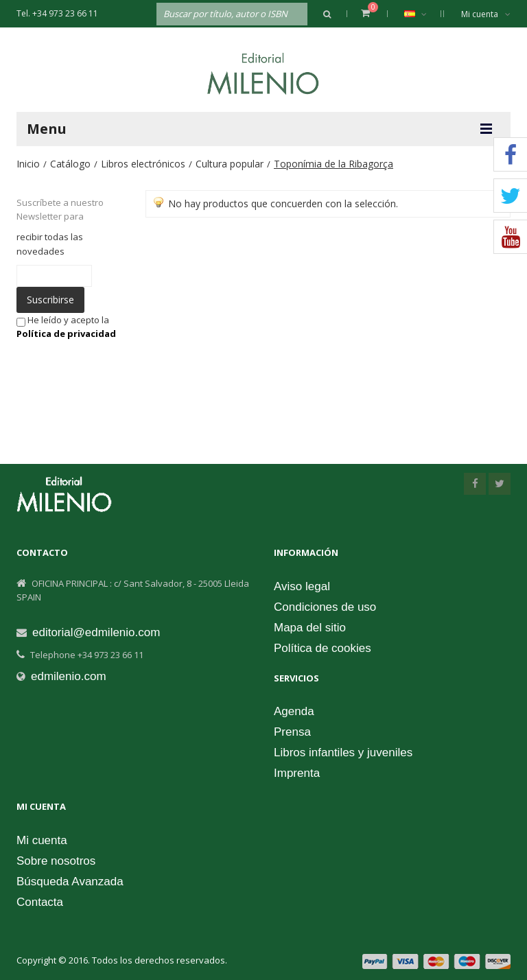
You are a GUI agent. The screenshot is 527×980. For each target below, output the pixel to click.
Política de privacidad (66, 334)
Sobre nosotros (56, 861)
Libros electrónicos (143, 164)
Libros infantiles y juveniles (343, 752)
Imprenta (297, 773)
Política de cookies (323, 648)
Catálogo (70, 164)
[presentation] (115, 367)
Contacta (40, 902)
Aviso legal (302, 586)
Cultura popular (230, 164)
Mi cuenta (486, 14)
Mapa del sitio (310, 628)
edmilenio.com (69, 676)
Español (422, 14)
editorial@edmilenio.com (96, 632)
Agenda (294, 711)
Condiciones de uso (325, 607)
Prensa (292, 732)
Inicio (28, 164)
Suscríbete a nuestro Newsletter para (60, 209)
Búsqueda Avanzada (70, 882)
